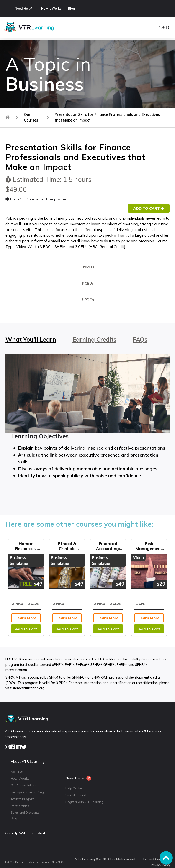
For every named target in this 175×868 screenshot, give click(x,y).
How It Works (51, 8)
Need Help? (23, 8)
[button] (165, 27)
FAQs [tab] (140, 339)
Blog (71, 8)
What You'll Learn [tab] (31, 339)
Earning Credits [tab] (94, 339)
